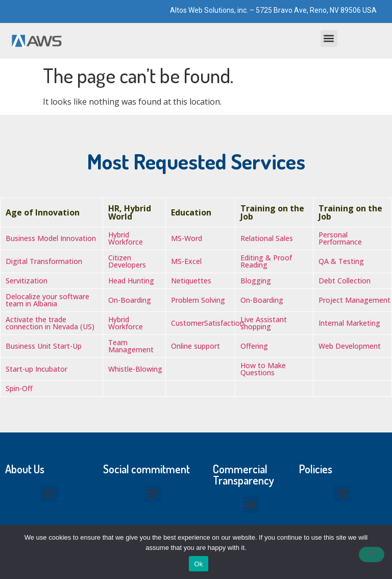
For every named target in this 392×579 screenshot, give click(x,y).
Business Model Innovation (51, 238)
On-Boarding (130, 300)
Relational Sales (267, 238)
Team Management (131, 346)
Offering (254, 346)
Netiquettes (191, 281)
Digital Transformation (44, 261)
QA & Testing (341, 261)
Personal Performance (340, 238)
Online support (195, 346)
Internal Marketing (349, 323)
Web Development (350, 346)
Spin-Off (19, 388)
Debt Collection (345, 281)
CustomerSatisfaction (207, 323)
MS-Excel (186, 261)
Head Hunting (131, 281)
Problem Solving (198, 300)
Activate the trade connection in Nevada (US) (50, 323)
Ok (198, 564)
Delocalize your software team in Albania (47, 300)
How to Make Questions (263, 369)
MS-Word (187, 238)
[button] (329, 39)
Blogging (256, 281)
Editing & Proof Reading (266, 261)
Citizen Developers (127, 261)
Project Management (354, 300)
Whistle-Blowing (135, 369)
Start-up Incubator (36, 369)
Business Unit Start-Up (44, 346)
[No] (372, 554)
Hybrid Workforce (126, 238)
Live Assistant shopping (264, 323)
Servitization (27, 281)
